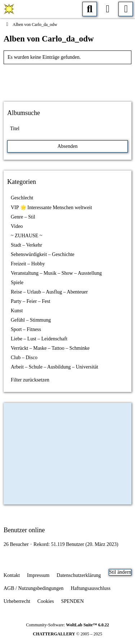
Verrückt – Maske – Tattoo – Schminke (50, 348)
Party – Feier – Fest (31, 301)
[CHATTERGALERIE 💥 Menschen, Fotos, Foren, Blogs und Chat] (9, 9)
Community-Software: (67, 625)
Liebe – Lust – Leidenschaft (39, 339)
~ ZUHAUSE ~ (26, 236)
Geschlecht (22, 198)
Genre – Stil (23, 217)
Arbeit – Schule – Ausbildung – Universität (55, 367)
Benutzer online (24, 530)
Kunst (17, 311)
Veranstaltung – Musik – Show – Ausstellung (56, 273)
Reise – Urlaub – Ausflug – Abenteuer (49, 292)
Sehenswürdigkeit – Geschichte (43, 254)
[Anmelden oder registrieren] (108, 9)
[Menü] (126, 9)
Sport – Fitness (26, 329)
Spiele (17, 283)
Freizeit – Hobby (28, 264)
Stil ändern (120, 572)
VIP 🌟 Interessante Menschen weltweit (51, 208)
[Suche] (90, 9)
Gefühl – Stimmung (31, 320)
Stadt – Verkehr (26, 245)
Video (17, 226)
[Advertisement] (68, 80)
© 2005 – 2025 (67, 634)
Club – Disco (24, 358)
